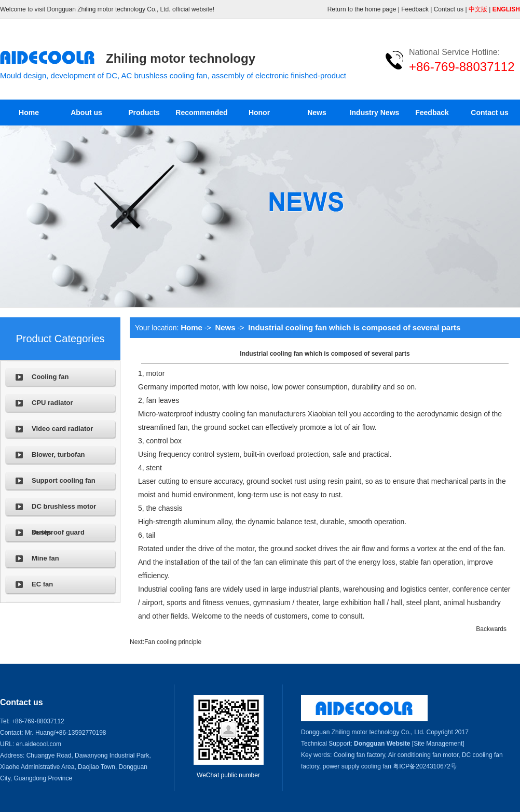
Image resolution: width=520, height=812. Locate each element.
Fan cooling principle (173, 642)
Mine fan (45, 558)
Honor (259, 113)
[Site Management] (438, 744)
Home (29, 113)
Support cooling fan (64, 480)
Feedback (415, 9)
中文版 (478, 9)
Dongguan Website (382, 744)
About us (86, 113)
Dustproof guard (58, 532)
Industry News (375, 113)
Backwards (491, 629)
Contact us (449, 9)
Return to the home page (362, 9)
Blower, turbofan (58, 454)
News (317, 113)
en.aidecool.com (39, 744)
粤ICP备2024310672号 (425, 766)
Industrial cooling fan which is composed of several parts (354, 327)
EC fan (42, 584)
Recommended (201, 113)
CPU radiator (52, 403)
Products (144, 113)
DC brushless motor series (64, 511)
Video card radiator (62, 429)
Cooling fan (50, 377)
